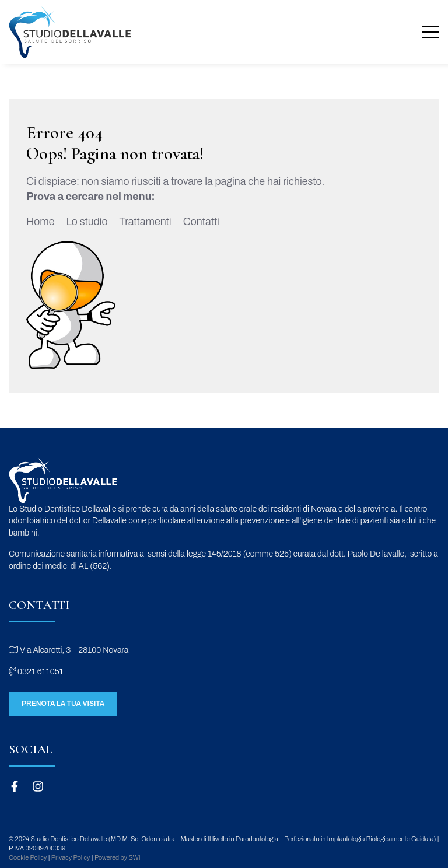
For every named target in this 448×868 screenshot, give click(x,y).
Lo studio (87, 222)
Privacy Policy (71, 857)
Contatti (201, 222)
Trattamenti (146, 222)
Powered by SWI (118, 857)
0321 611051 (36, 672)
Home (40, 222)
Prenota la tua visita (63, 703)
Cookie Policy (28, 857)
